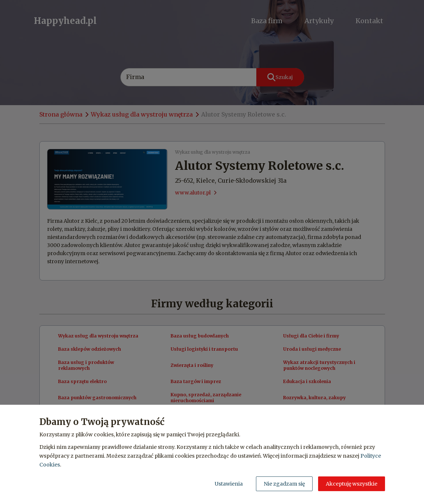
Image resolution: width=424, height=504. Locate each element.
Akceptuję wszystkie (352, 484)
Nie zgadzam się (284, 484)
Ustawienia (229, 484)
